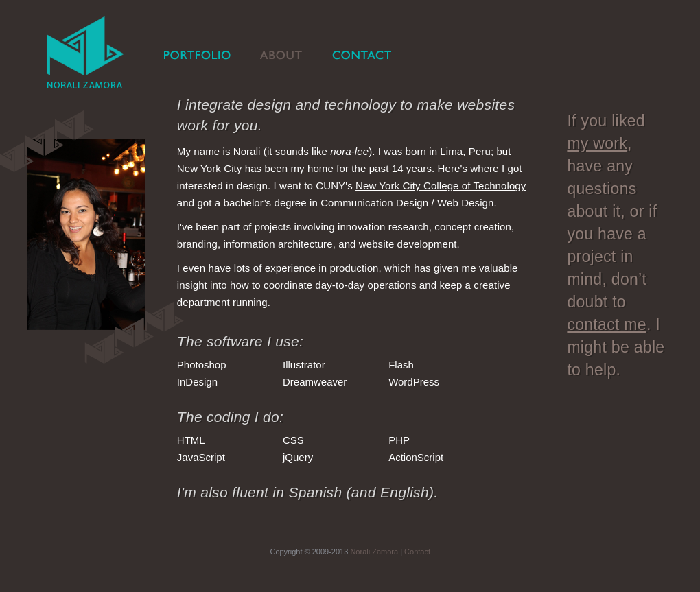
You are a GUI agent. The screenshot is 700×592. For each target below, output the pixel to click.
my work (597, 143)
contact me (607, 324)
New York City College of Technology (441, 186)
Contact (417, 552)
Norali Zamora (374, 552)
